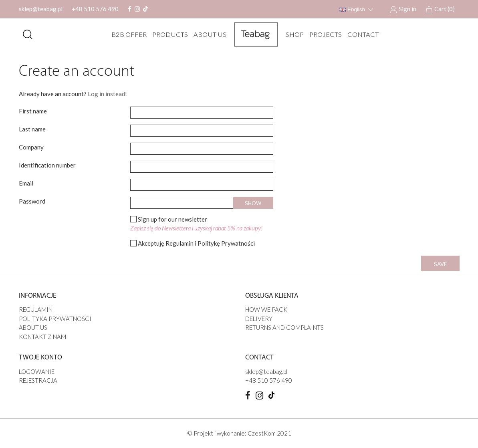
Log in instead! (107, 94)
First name (33, 111)
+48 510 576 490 (95, 9)
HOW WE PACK (266, 309)
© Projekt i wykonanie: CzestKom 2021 (239, 433)
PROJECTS (324, 34)
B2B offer (127, 34)
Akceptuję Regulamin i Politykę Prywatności (196, 243)
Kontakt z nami (43, 337)
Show (253, 203)
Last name (32, 129)
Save (440, 264)
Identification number (47, 165)
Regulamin (36, 309)
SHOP (293, 34)
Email (26, 183)
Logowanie (37, 371)
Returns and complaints (284, 327)
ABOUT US (208, 34)
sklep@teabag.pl (41, 9)
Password (32, 201)
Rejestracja (38, 380)
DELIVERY (259, 319)
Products (168, 34)
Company (31, 147)
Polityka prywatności (55, 319)
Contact (361, 34)
